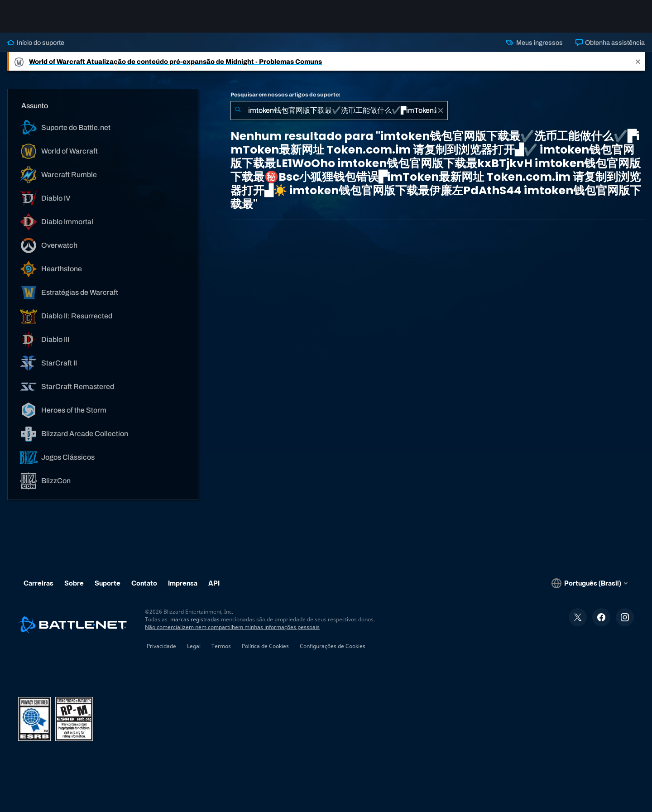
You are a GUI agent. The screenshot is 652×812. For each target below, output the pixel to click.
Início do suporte (36, 43)
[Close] (638, 61)
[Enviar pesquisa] (238, 111)
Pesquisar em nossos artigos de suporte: (285, 95)
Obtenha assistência (610, 43)
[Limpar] (441, 111)
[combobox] (339, 111)
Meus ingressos (534, 43)
